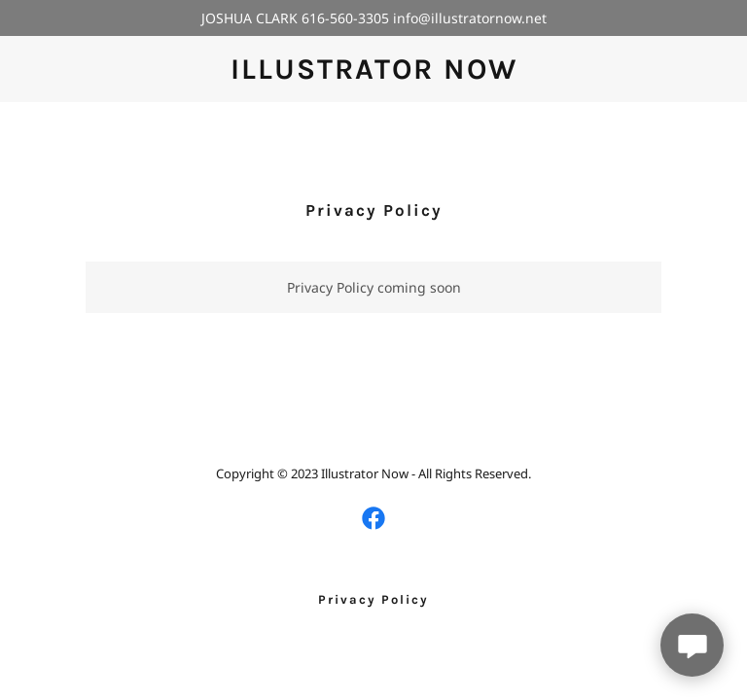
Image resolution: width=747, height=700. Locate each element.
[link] (374, 73)
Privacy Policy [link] (373, 599)
